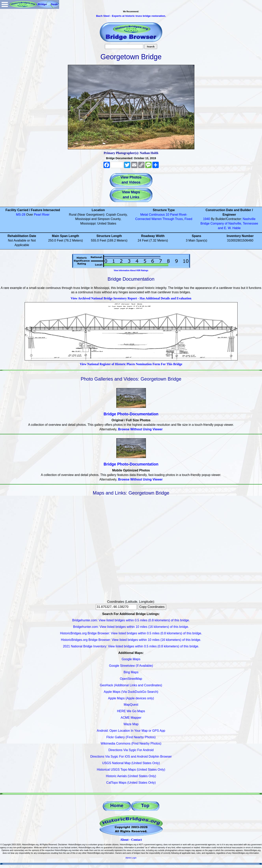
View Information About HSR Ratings (131, 270)
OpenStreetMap (131, 679)
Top (145, 805)
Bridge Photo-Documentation (131, 414)
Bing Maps (131, 672)
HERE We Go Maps (131, 711)
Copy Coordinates (152, 607)
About (124, 840)
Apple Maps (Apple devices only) (131, 698)
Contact (136, 840)
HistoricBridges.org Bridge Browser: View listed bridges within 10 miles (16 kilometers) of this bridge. (131, 640)
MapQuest (131, 705)
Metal (144, 215)
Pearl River (42, 215)
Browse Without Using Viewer (140, 429)
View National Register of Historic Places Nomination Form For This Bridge (131, 364)
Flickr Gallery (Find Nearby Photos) (131, 737)
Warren (157, 219)
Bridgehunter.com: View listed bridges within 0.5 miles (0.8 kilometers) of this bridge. (131, 620)
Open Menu (5, 4)
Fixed (188, 219)
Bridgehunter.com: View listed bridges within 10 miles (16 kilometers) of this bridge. (131, 627)
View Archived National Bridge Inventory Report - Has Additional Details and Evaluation (131, 298)
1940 (207, 219)
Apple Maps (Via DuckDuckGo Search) (131, 692)
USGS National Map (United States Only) (131, 763)
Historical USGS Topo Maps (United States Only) (131, 770)
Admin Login (131, 858)
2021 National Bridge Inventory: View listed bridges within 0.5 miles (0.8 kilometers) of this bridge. (131, 646)
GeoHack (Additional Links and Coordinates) (131, 685)
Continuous (157, 215)
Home (117, 805)
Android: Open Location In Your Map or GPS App (131, 731)
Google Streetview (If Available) (131, 666)
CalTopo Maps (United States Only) (131, 783)
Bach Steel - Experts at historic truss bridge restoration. (131, 16)
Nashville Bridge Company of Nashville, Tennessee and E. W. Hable (229, 223)
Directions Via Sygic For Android (131, 750)
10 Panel (172, 215)
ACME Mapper (131, 718)
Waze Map (131, 724)
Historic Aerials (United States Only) (131, 776)
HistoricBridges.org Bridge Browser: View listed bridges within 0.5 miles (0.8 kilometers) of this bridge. (131, 633)
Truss (179, 219)
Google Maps (131, 659)
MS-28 (21, 215)
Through (168, 219)
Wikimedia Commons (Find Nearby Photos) (131, 743)
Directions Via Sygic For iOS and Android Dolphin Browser (131, 757)
